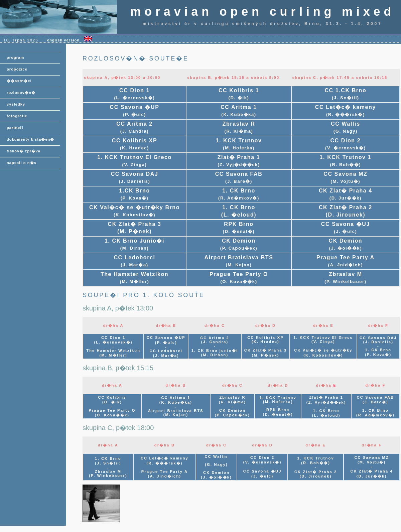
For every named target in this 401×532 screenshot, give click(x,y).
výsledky (16, 104)
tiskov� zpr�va (24, 151)
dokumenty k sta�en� (31, 139)
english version (70, 40)
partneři (15, 128)
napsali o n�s (22, 163)
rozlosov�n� (21, 93)
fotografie (17, 116)
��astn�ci (19, 81)
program (15, 57)
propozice (17, 69)
